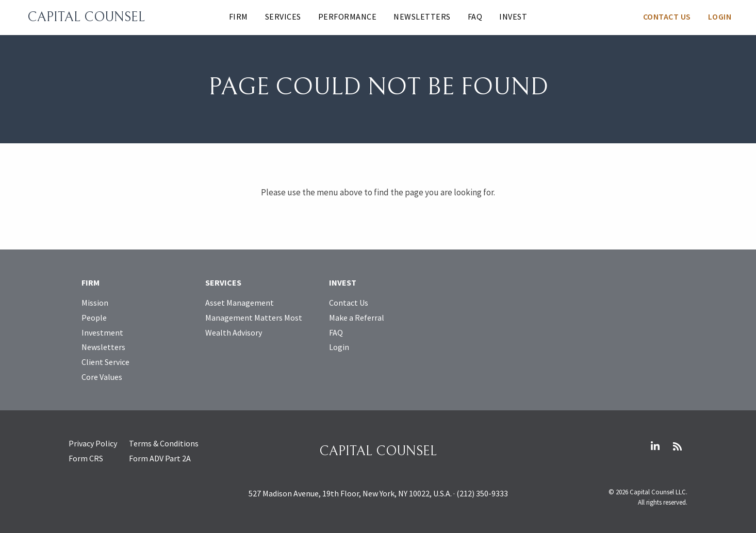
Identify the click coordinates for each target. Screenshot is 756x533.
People (94, 318)
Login (720, 16)
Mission (95, 303)
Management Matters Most (254, 318)
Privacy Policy (93, 443)
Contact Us (667, 16)
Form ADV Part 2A (160, 458)
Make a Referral (357, 318)
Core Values (102, 377)
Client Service (105, 362)
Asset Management (240, 303)
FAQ (475, 16)
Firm (239, 16)
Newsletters (422, 16)
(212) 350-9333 (482, 493)
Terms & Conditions (164, 443)
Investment (102, 332)
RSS (677, 446)
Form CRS (86, 458)
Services (283, 16)
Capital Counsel (86, 17)
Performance (348, 16)
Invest (513, 16)
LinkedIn (655, 446)
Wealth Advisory (234, 332)
